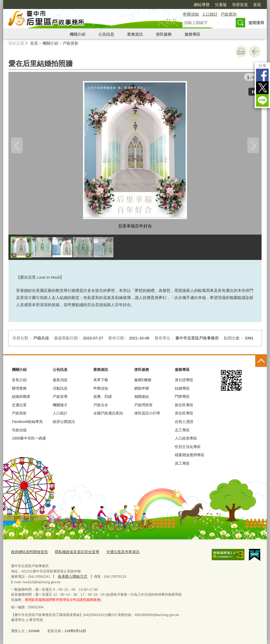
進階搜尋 (256, 23)
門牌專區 (182, 398)
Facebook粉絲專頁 (27, 423)
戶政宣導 (60, 398)
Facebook (262, 75)
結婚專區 (182, 390)
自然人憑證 (184, 423)
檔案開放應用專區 (190, 457)
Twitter (262, 88)
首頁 (257, 5)
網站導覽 (202, 5)
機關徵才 (60, 407)
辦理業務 (19, 390)
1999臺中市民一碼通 (29, 440)
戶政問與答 (143, 407)
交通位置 (19, 407)
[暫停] (254, 90)
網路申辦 (142, 390)
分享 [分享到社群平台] (262, 66)
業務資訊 (135, 34)
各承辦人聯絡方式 (71, 577)
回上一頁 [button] (255, 52)
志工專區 (182, 432)
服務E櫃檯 (143, 382)
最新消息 (60, 382)
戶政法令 (101, 407)
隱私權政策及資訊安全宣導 (73, 553)
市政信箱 (19, 432)
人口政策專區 (186, 440)
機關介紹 (78, 34)
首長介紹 (19, 382)
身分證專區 (184, 382)
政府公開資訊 (64, 423)
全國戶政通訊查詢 (108, 415)
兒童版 (221, 5)
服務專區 (192, 34)
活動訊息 (60, 390)
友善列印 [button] (241, 52)
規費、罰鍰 (103, 398)
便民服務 (164, 34)
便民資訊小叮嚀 (147, 415)
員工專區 (182, 465)
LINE (262, 100)
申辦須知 (191, 14)
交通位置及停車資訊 (116, 553)
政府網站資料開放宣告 (28, 553)
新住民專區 (184, 407)
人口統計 (210, 14)
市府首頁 (240, 5)
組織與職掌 (21, 398)
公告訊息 (106, 34)
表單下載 (101, 382)
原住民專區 (184, 415)
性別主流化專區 (188, 449)
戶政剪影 (71, 43)
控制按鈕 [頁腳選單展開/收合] (261, 363)
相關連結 (142, 398)
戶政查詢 (229, 14)
